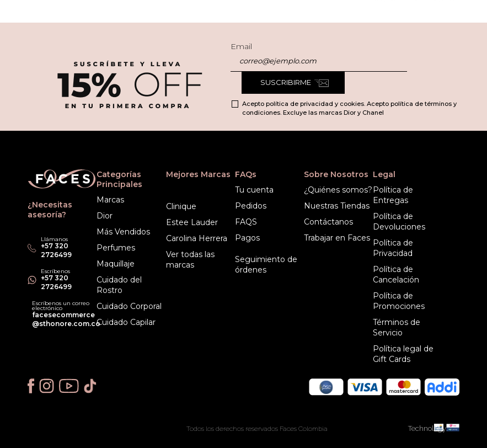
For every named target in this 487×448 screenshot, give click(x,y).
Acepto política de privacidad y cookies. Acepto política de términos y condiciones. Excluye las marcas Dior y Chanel (349, 108)
